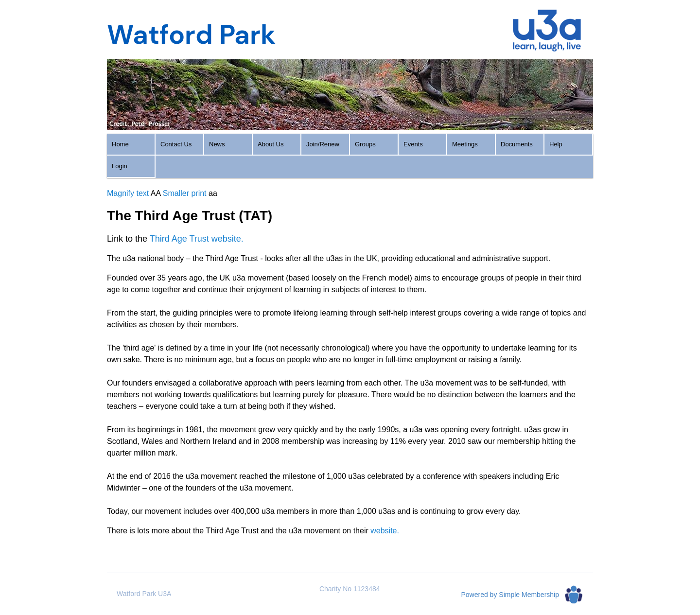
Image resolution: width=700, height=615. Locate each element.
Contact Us (176, 144)
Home (120, 144)
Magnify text (128, 193)
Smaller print (185, 193)
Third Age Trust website (195, 239)
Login (120, 166)
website (384, 531)
